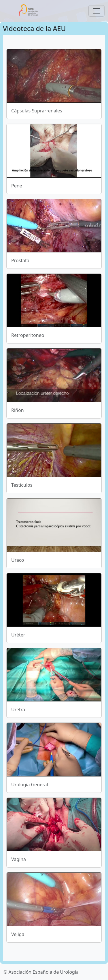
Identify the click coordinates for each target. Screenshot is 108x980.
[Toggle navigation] (96, 11)
